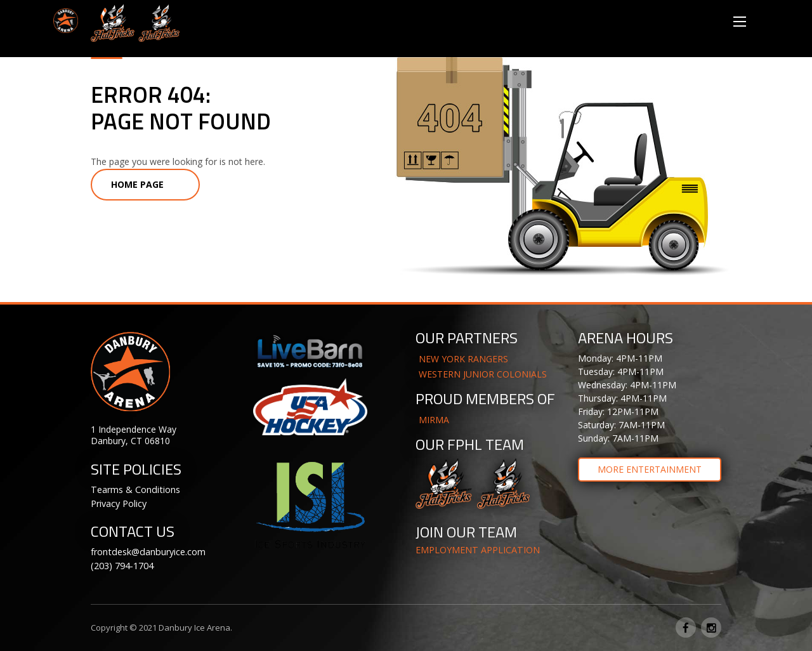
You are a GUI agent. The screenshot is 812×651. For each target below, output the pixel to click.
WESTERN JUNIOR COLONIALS (483, 374)
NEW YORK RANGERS (463, 359)
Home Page (137, 184)
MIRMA (434, 420)
